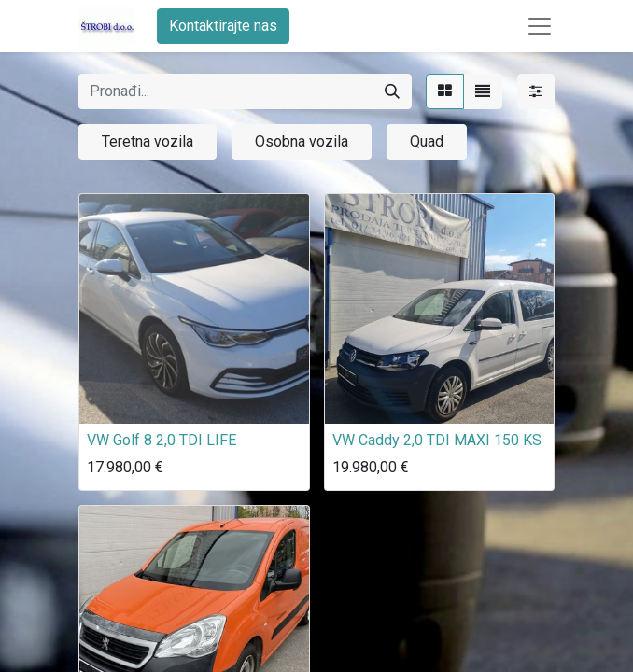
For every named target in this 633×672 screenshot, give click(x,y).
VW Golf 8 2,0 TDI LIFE (162, 440)
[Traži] (392, 91)
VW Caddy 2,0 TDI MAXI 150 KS (437, 440)
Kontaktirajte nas (223, 26)
